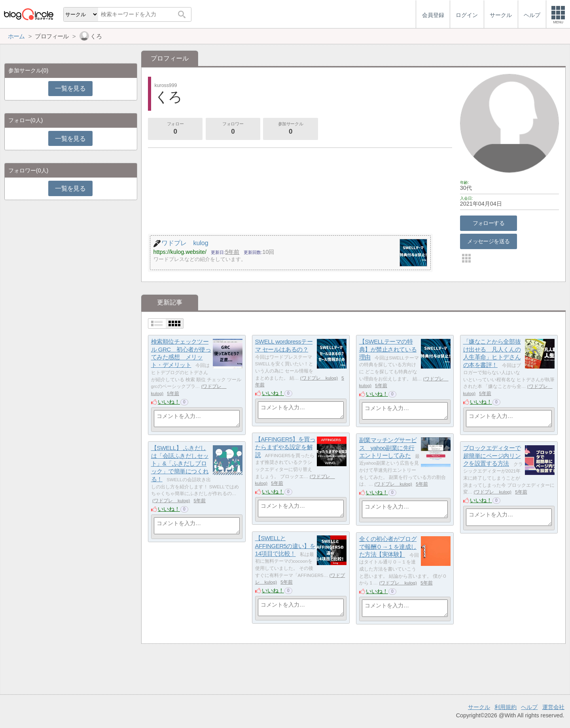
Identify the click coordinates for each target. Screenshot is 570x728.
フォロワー (233, 129)
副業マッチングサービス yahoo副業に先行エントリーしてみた (388, 448)
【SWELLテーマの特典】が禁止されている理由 (388, 349)
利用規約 (506, 707)
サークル (479, 707)
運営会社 (553, 707)
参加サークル (291, 129)
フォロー (175, 129)
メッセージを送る (488, 241)
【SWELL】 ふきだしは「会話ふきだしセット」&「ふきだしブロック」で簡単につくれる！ (180, 463)
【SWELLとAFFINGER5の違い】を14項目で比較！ (285, 546)
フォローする (489, 223)
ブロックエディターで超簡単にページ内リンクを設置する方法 (492, 456)
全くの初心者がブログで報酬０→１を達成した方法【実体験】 (388, 546)
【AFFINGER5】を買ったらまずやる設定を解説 (285, 447)
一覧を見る (70, 88)
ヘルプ (529, 707)
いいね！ (169, 402)
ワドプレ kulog (319, 378)
